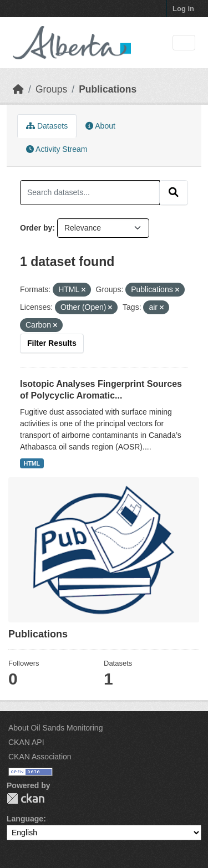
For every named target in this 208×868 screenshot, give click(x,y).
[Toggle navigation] (184, 43)
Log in (183, 9)
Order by (36, 228)
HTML (32, 463)
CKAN (26, 798)
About (100, 126)
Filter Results (52, 343)
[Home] (18, 89)
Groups (51, 89)
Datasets (47, 126)
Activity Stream (57, 149)
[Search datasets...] (90, 192)
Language (25, 819)
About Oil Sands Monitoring (55, 728)
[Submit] (174, 192)
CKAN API (26, 742)
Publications (108, 89)
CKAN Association (40, 757)
